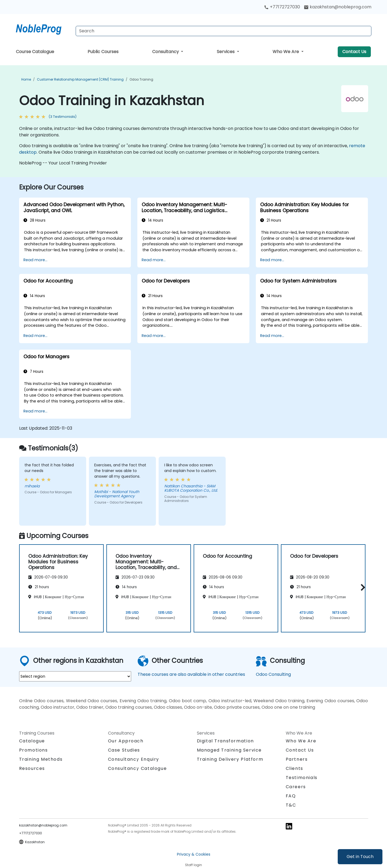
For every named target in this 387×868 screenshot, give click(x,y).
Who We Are (286, 52)
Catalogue (32, 741)
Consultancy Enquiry (134, 759)
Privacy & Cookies (194, 854)
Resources (32, 768)
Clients (294, 768)
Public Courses (103, 52)
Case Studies (124, 750)
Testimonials (302, 778)
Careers (296, 787)
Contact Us (354, 52)
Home (26, 79)
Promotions (34, 750)
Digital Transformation (225, 741)
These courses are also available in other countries (191, 674)
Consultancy (166, 52)
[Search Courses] (224, 31)
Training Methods (41, 759)
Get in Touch (360, 857)
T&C (291, 805)
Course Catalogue (35, 52)
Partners (297, 759)
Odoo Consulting (273, 674)
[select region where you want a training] (75, 676)
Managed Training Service (229, 750)
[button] (362, 587)
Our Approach (126, 741)
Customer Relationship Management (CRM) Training (80, 79)
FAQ (291, 796)
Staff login (193, 865)
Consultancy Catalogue (137, 768)
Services (226, 52)
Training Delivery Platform (230, 759)
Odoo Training (141, 79)
